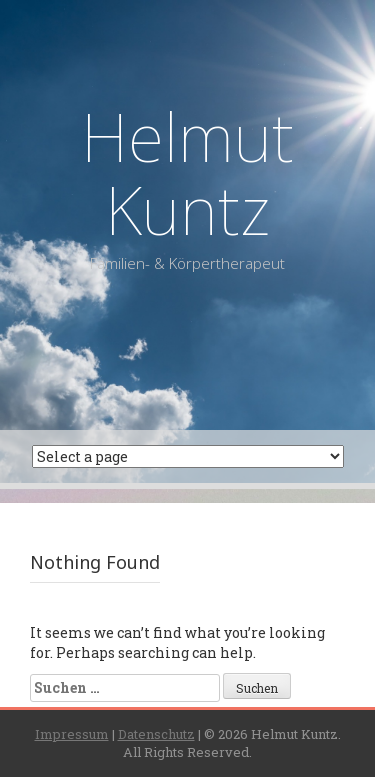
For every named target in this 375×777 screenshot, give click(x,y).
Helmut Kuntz (187, 172)
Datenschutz (156, 734)
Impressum (72, 734)
